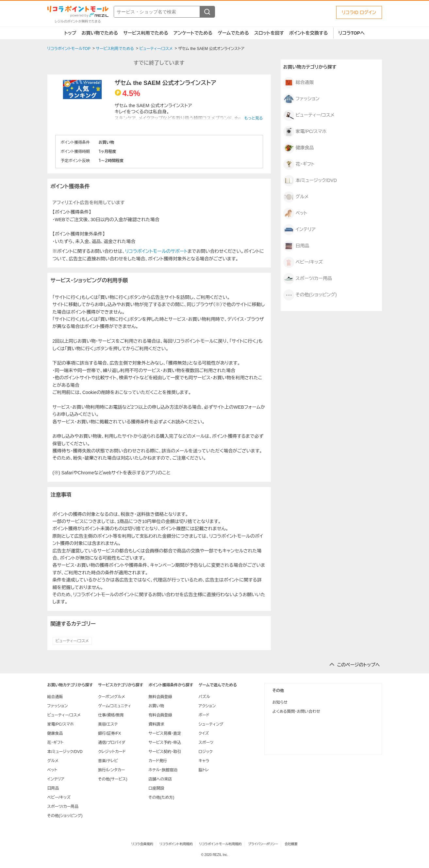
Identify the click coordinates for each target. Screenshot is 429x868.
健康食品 (299, 148)
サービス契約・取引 (165, 752)
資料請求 (156, 724)
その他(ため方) (161, 797)
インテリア (299, 230)
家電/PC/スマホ (305, 132)
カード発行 (158, 761)
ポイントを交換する (308, 33)
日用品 (296, 246)
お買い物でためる (100, 33)
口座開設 (156, 788)
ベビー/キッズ (303, 262)
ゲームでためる (233, 33)
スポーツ (206, 743)
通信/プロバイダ (112, 743)
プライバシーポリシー (263, 844)
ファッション (301, 99)
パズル (204, 697)
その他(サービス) (113, 779)
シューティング (211, 724)
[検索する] (207, 12)
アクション (207, 706)
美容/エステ (108, 724)
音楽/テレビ (108, 761)
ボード (204, 715)
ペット (295, 213)
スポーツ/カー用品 (308, 279)
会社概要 (291, 844)
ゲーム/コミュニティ (115, 706)
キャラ (204, 761)
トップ (70, 33)
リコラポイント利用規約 (176, 844)
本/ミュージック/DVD (310, 181)
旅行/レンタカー (111, 770)
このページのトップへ (359, 665)
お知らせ (280, 702)
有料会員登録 (160, 715)
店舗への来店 (160, 779)
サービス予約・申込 (165, 743)
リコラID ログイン (359, 12)
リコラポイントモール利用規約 (220, 844)
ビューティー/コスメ (72, 641)
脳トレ (204, 770)
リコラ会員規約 (142, 844)
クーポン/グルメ (112, 697)
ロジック (205, 752)
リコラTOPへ (352, 33)
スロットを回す (269, 33)
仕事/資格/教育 (111, 715)
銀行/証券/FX (109, 733)
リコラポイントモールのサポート (156, 251)
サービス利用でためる (146, 33)
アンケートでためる (193, 33)
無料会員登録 (160, 697)
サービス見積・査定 (165, 733)
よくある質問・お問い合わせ (296, 712)
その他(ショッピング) (310, 295)
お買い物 (156, 706)
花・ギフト (299, 164)
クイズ (204, 733)
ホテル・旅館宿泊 (163, 770)
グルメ (296, 197)
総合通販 (299, 83)
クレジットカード (112, 752)
